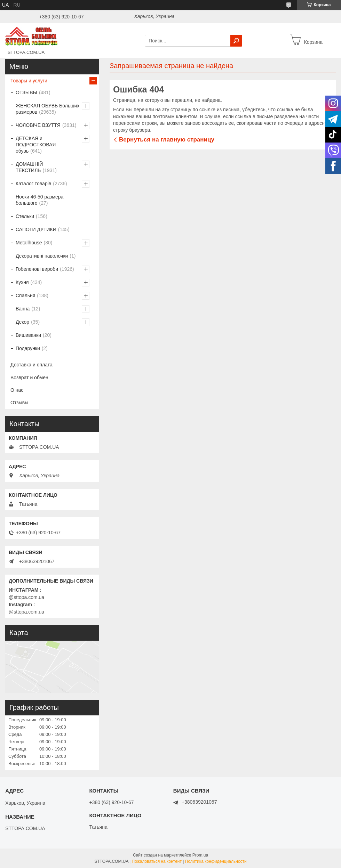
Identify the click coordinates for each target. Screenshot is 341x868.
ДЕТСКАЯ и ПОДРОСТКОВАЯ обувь (36, 145)
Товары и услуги (29, 81)
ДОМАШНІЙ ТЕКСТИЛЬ (29, 167)
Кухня (22, 282)
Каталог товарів (33, 184)
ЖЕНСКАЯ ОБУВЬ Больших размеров (47, 109)
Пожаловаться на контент (157, 861)
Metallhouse (29, 243)
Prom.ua (200, 855)
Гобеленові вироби (37, 269)
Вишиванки (28, 335)
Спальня (25, 295)
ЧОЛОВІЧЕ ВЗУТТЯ (38, 125)
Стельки (25, 216)
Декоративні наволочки (42, 256)
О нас (17, 390)
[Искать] (236, 41)
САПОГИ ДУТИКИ (36, 229)
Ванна (23, 309)
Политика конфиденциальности (216, 861)
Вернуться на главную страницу (167, 140)
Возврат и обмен (29, 378)
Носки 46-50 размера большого (39, 200)
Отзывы (19, 403)
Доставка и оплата (31, 365)
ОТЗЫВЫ (26, 92)
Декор (22, 322)
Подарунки (28, 348)
